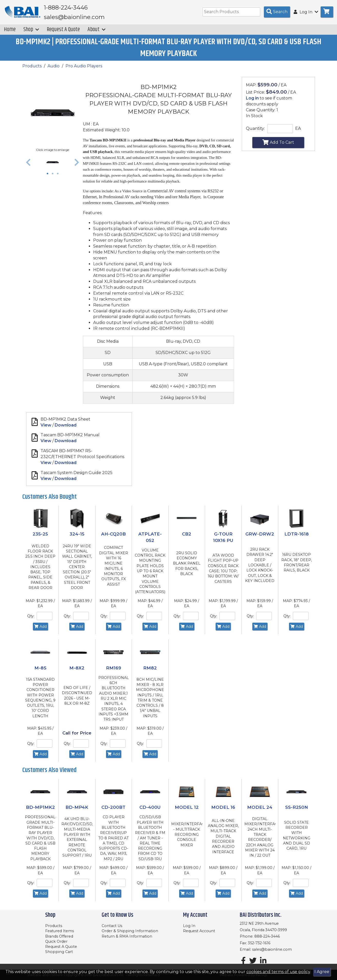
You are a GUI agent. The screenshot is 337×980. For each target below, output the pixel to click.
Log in (252, 102)
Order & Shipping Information (130, 931)
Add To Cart (278, 146)
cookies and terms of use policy (278, 972)
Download (66, 429)
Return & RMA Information (127, 936)
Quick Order (56, 941)
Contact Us (112, 926)
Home (10, 33)
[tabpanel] (53, 166)
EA (298, 132)
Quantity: (255, 132)
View (46, 429)
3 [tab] (59, 178)
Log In (189, 926)
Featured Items (60, 931)
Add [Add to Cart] (40, 630)
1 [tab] (49, 178)
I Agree (322, 972)
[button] (28, 166)
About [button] (97, 33)
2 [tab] (54, 178)
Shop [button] (31, 33)
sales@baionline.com (272, 949)
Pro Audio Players (84, 70)
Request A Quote (63, 33)
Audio (54, 70)
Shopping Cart (59, 952)
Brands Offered (59, 936)
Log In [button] (306, 12)
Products (32, 70)
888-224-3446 (267, 937)
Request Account (199, 931)
